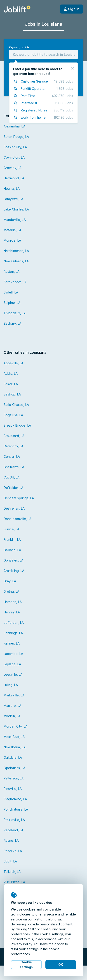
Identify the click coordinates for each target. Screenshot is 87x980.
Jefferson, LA (14, 623)
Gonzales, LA (13, 560)
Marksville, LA (14, 695)
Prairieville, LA (14, 820)
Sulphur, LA (12, 303)
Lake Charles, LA (16, 209)
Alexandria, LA (14, 126)
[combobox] (43, 54)
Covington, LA (14, 157)
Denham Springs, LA (19, 498)
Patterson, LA (14, 778)
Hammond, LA (14, 178)
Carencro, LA (13, 446)
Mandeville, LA (15, 220)
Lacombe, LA (13, 654)
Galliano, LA (12, 550)
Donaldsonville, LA (18, 519)
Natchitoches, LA (16, 251)
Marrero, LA (12, 706)
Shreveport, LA (15, 282)
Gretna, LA (11, 591)
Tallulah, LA (12, 872)
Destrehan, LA (14, 508)
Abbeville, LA (14, 363)
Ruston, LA (12, 272)
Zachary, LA (12, 323)
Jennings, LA (13, 633)
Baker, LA (11, 384)
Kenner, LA (12, 643)
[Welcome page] (17, 9)
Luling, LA (11, 685)
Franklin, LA (12, 540)
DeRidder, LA (13, 488)
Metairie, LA (12, 230)
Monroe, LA (12, 240)
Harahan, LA (13, 602)
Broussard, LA (14, 436)
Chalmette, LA (14, 467)
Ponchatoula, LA (16, 809)
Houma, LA (12, 188)
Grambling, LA (14, 571)
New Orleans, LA (16, 261)
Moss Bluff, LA (14, 737)
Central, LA (12, 456)
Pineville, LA (13, 789)
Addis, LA (11, 373)
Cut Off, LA (12, 477)
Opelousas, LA (15, 768)
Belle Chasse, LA (16, 405)
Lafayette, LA (14, 199)
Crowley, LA (13, 168)
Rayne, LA (11, 840)
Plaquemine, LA (15, 799)
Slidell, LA (11, 292)
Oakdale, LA (13, 757)
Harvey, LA (12, 612)
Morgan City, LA (15, 726)
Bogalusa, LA (13, 415)
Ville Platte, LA (14, 882)
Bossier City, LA (15, 147)
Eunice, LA (11, 529)
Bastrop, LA (12, 394)
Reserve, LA (13, 851)
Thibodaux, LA (15, 313)
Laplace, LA (12, 664)
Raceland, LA (13, 830)
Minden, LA (12, 716)
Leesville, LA (13, 674)
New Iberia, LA (15, 747)
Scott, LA (10, 861)
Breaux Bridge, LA (17, 425)
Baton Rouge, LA (16, 137)
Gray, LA (10, 581)
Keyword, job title (19, 47)
